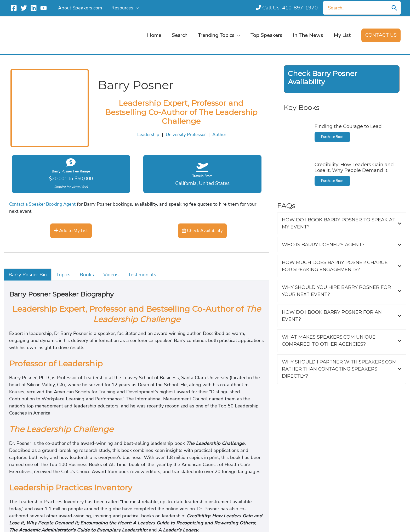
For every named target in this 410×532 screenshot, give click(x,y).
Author (221, 130)
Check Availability (202, 231)
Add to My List (71, 231)
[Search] (397, 8)
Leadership (147, 130)
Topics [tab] (65, 275)
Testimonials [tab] (147, 275)
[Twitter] (24, 8)
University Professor (187, 130)
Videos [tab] (115, 275)
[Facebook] (14, 8)
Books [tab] (90, 275)
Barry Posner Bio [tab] (29, 275)
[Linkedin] (34, 8)
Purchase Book (333, 128)
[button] (135, 8)
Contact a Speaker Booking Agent (44, 204)
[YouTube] (44, 8)
